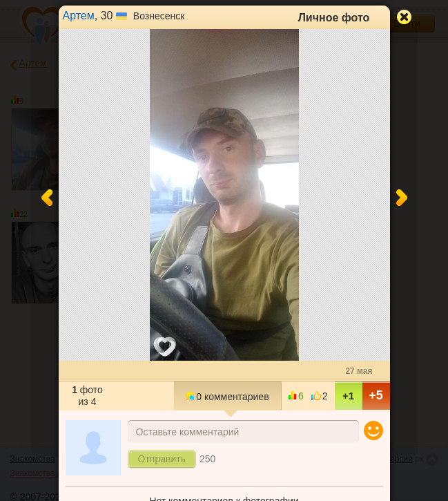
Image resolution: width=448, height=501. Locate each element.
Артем (79, 16)
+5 (376, 395)
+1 (348, 396)
